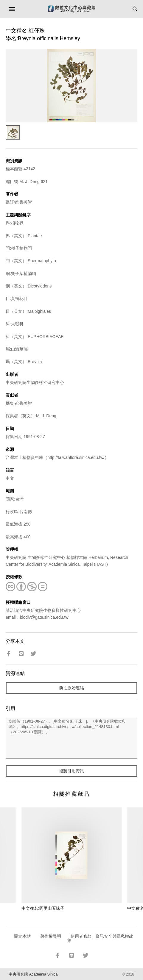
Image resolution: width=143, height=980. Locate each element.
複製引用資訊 (71, 771)
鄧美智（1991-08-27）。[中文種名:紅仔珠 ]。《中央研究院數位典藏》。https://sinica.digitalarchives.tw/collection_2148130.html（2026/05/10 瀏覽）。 (71, 738)
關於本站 (22, 936)
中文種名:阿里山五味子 (43, 908)
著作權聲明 (51, 936)
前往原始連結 (71, 688)
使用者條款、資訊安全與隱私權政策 (100, 938)
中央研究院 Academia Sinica (33, 974)
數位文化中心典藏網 (71, 9)
